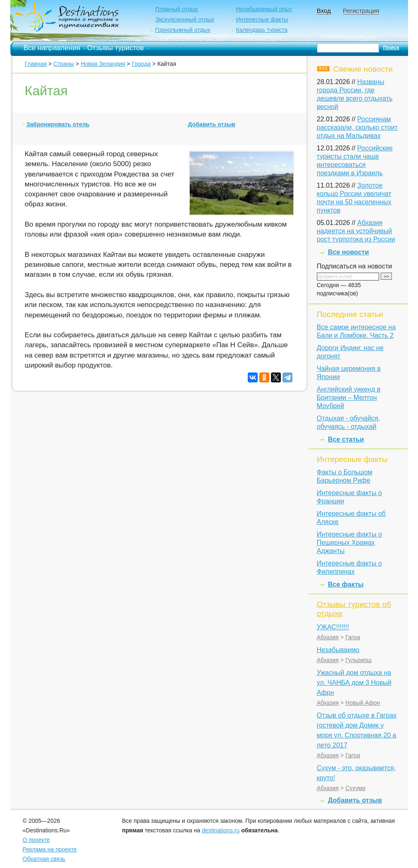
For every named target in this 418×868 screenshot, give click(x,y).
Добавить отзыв (212, 124)
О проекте (36, 840)
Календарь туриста (262, 30)
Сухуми (355, 788)
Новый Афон (363, 703)
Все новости (349, 252)
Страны (64, 64)
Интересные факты (262, 19)
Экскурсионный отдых (185, 19)
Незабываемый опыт (264, 9)
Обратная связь (44, 859)
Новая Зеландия (103, 64)
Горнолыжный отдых (182, 30)
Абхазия (328, 637)
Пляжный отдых (176, 9)
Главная (36, 64)
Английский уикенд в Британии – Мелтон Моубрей (349, 398)
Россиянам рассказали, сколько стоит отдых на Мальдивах (358, 127)
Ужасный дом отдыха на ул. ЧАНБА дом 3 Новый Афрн (354, 683)
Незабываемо (338, 650)
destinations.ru (221, 830)
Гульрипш (359, 660)
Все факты (346, 584)
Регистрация (361, 11)
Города (141, 64)
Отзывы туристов (115, 48)
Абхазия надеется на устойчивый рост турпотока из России (356, 231)
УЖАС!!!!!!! (333, 627)
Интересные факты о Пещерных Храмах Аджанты (349, 543)
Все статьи (346, 439)
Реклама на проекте (50, 849)
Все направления (52, 48)
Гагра (353, 637)
